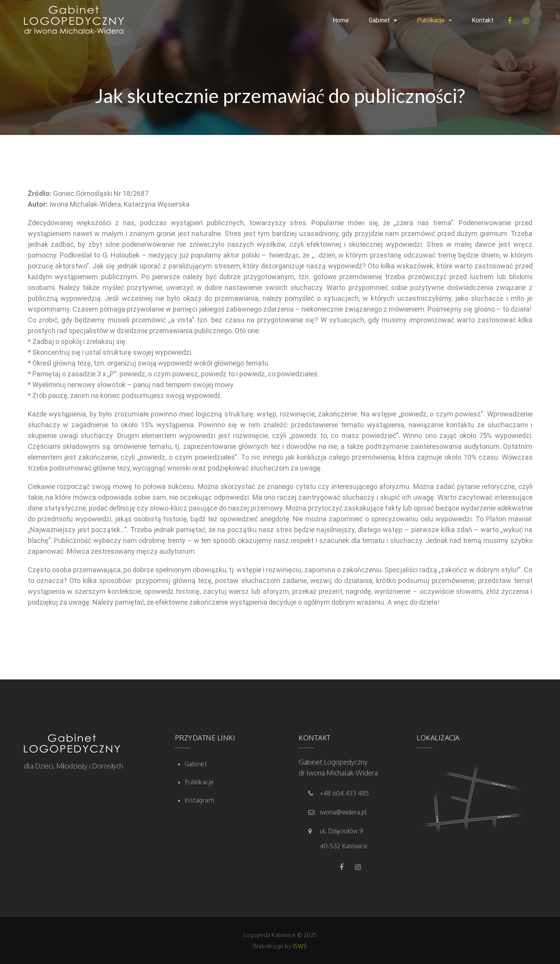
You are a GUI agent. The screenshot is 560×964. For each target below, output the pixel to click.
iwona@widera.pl (343, 812)
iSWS (300, 946)
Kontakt (483, 20)
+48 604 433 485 (344, 793)
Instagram (199, 800)
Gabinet (379, 20)
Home (341, 20)
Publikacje (431, 20)
